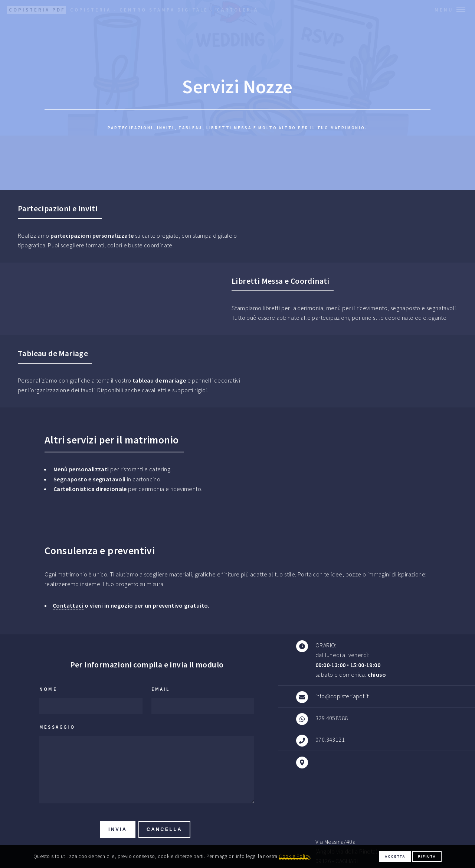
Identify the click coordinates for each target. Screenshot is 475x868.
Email (161, 689)
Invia (118, 829)
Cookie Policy (294, 856)
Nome (48, 689)
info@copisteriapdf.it (342, 696)
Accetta (395, 856)
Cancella (164, 829)
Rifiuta (427, 856)
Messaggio (57, 727)
